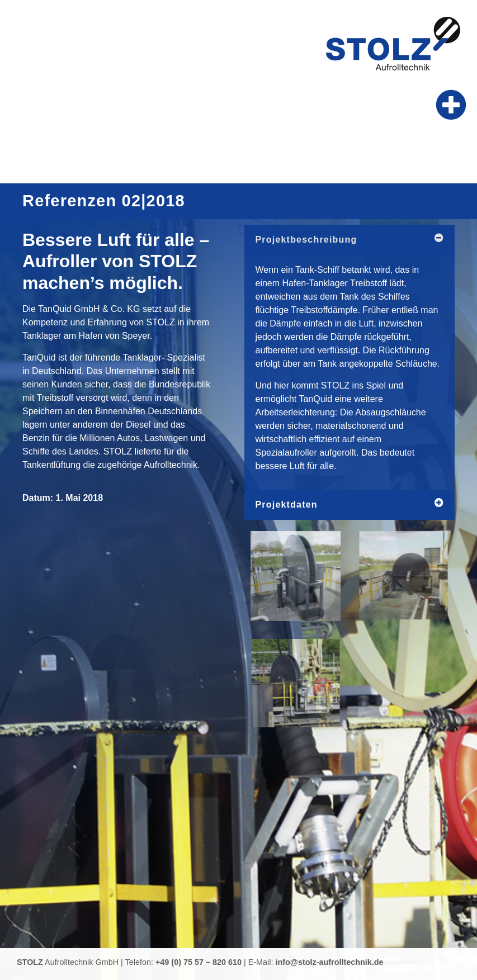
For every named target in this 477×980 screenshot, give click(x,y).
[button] (452, 105)
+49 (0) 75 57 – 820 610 (199, 962)
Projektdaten (287, 505)
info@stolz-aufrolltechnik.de (330, 962)
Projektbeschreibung (306, 240)
